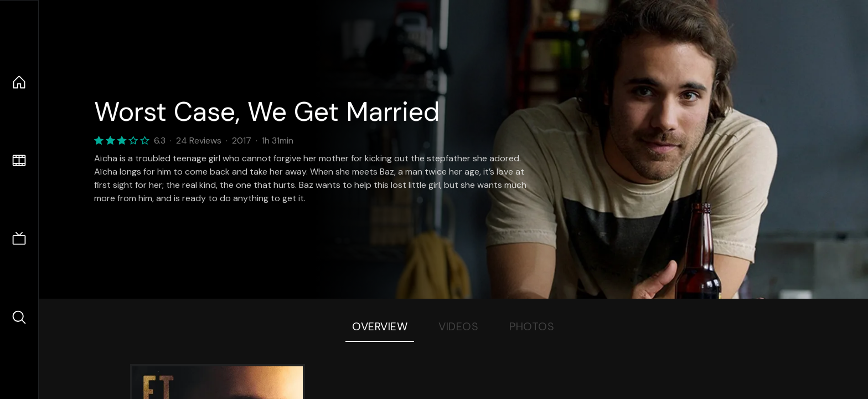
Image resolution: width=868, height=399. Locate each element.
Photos (532, 326)
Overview (380, 326)
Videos (458, 326)
